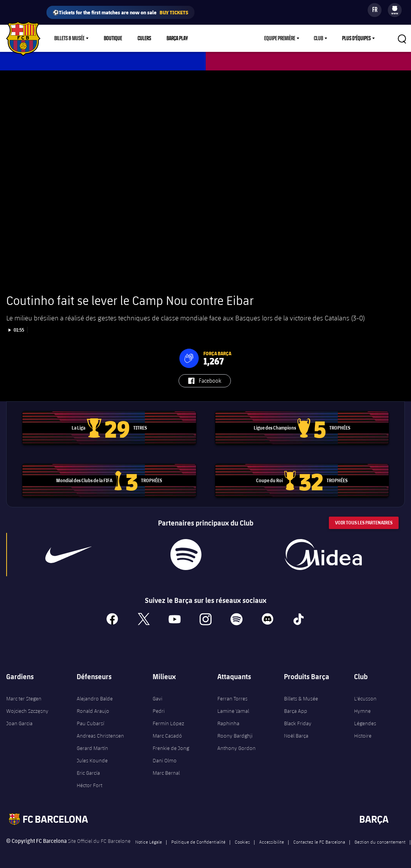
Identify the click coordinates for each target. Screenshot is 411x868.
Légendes (365, 723)
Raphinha (228, 723)
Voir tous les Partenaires (364, 523)
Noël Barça (296, 736)
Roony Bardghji (235, 736)
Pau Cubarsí (90, 723)
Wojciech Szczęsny (27, 711)
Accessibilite (272, 842)
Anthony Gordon (236, 748)
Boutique (113, 38)
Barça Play (177, 38)
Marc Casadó (167, 736)
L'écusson (365, 699)
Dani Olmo (165, 760)
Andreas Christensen (100, 736)
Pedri (159, 711)
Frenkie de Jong (171, 748)
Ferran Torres (232, 699)
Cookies (242, 842)
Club (318, 38)
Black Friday (298, 723)
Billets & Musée (69, 38)
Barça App (296, 711)
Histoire (363, 736)
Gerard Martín (92, 748)
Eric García (88, 773)
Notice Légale (149, 842)
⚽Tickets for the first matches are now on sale (120, 12)
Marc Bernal (166, 773)
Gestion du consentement (380, 842)
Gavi (157, 699)
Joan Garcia (19, 723)
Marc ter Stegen (24, 699)
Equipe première (280, 38)
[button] (189, 358)
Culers (144, 38)
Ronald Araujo (93, 711)
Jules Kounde (92, 760)
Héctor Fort (89, 785)
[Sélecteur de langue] (375, 10)
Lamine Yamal (233, 711)
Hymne (362, 711)
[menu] (395, 10)
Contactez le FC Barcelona (319, 842)
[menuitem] (395, 9)
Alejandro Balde (95, 699)
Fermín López (168, 723)
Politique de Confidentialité (198, 842)
